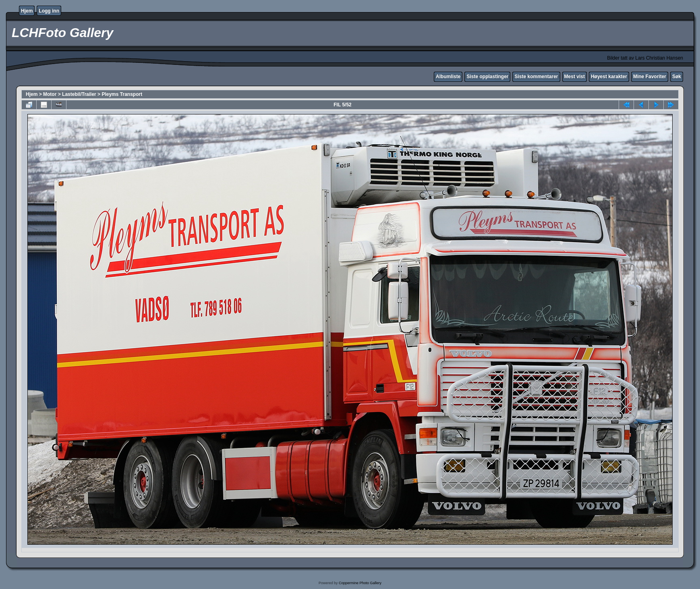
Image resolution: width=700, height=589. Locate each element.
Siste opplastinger (487, 77)
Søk (677, 77)
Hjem (27, 11)
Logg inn (49, 11)
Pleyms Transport (122, 94)
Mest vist (575, 77)
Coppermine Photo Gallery (360, 583)
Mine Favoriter (650, 77)
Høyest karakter (609, 77)
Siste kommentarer (536, 77)
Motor (50, 94)
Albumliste (448, 77)
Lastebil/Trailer (79, 94)
